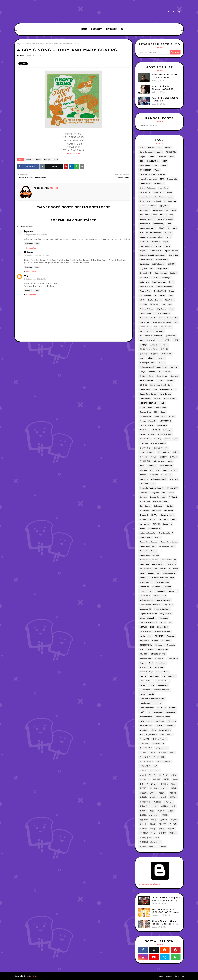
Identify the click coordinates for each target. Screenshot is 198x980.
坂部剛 (174, 788)
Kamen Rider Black (148, 318)
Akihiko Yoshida (146, 309)
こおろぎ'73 (144, 739)
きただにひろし (166, 735)
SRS (156, 412)
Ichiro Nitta (174, 255)
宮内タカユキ (164, 228)
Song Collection (36, 44)
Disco (172, 291)
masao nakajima (171, 439)
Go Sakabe (144, 511)
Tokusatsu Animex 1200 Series (152, 174)
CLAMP (161, 363)
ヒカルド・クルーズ (148, 775)
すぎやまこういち (160, 739)
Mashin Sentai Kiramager (150, 605)
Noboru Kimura (146, 407)
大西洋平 (173, 793)
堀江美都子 (170, 300)
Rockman (159, 645)
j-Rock (167, 246)
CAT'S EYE (144, 484)
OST (160, 148)
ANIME (168, 148)
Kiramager (144, 578)
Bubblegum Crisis (147, 363)
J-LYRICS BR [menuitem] (111, 29)
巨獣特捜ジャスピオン (148, 349)
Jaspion (163, 295)
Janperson (167, 524)
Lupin (166, 242)
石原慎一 (154, 354)
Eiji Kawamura (145, 295)
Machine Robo (170, 399)
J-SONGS (160, 381)
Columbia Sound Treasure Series (153, 367)
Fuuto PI (174, 273)
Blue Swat (144, 479)
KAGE (155, 278)
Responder (29, 244)
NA (170, 623)
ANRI (142, 466)
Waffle (142, 712)
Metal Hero (144, 282)
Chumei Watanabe (147, 188)
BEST (165, 161)
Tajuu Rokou (162, 685)
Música (38, 160)
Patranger (171, 636)
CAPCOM (174, 479)
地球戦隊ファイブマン (159, 788)
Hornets (143, 519)
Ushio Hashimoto (147, 708)
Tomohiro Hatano (147, 703)
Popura (155, 640)
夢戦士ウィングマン (148, 793)
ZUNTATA (159, 726)
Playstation (144, 640)
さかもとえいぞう (161, 448)
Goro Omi (169, 511)
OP (155, 327)
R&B (141, 331)
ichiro (153, 730)
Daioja (142, 372)
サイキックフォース (167, 752)
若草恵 (153, 829)
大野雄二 (143, 251)
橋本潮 (171, 811)
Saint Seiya (144, 264)
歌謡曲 (165, 815)
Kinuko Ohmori (169, 573)
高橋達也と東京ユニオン (149, 838)
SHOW (158, 246)
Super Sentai (145, 166)
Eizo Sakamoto (161, 273)
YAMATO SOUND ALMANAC (151, 336)
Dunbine (152, 372)
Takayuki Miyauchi (165, 219)
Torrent (172, 416)
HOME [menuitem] (84, 29)
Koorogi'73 (144, 587)
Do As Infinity (168, 493)
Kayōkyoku (171, 564)
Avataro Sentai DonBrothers (151, 237)
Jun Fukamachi (154, 528)
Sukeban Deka (162, 672)
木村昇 (153, 457)
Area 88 (143, 475)
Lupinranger (160, 591)
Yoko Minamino (146, 717)
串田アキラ (164, 206)
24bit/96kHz (145, 224)
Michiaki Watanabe (148, 618)
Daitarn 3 (143, 493)
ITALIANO (164, 519)
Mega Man (168, 605)
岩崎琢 (163, 797)
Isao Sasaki (144, 278)
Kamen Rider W (146, 260)
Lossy (154, 215)
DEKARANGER (172, 488)
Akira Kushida (170, 201)
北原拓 (174, 784)
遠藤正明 (172, 264)
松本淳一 (143, 811)
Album (29, 160)
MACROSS (173, 591)
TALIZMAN (154, 676)
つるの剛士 (144, 744)
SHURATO (150, 649)
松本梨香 (143, 304)
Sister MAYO (173, 658)
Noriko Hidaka (146, 636)
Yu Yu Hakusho (146, 721)
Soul (151, 663)
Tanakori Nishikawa (162, 690)
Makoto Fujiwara (146, 600)
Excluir (37, 244)
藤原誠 (162, 829)
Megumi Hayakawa (162, 609)
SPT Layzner (163, 649)
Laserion (167, 587)
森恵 (152, 811)
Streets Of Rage (146, 672)
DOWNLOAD (74, 154)
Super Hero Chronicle (163, 192)
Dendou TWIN (160, 291)
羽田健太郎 (155, 304)
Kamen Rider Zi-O (168, 560)
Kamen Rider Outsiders (149, 555)
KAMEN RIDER (145, 170)
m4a (141, 340)
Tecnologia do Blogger (160, 882)
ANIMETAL (144, 215)
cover (170, 197)
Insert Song (163, 188)
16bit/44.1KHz (159, 461)
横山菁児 (161, 811)
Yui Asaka (160, 721)
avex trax (144, 730)
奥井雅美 (143, 797)
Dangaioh (155, 493)
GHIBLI (142, 376)
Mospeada (164, 618)
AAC (142, 358)
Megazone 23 (145, 609)
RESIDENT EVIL (146, 645)
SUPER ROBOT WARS (155, 331)
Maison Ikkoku (160, 596)
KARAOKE (156, 242)
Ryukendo (171, 645)
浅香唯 (154, 820)
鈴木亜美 (162, 833)
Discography (159, 224)
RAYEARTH (166, 640)
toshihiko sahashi (158, 443)
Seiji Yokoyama (158, 264)
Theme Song (145, 197)
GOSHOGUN (145, 502)
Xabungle (167, 430)
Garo (151, 376)
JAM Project (145, 210)
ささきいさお (152, 340)
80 (164, 304)
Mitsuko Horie (162, 260)
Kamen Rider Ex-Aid (169, 542)
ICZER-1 (153, 519)
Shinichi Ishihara (146, 286)
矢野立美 (174, 457)
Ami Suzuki (155, 470)
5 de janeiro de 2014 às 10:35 (36, 235)
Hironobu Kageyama (148, 179)
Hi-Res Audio (145, 183)
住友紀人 (164, 784)
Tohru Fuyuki (160, 416)
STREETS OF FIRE (158, 654)
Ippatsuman (145, 524)
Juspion (170, 381)
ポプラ (174, 775)
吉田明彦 (154, 345)
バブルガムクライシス (148, 766)
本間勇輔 (165, 806)
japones (28, 231)
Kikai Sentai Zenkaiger (162, 322)
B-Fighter (154, 475)
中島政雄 (156, 779)
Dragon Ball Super (158, 497)
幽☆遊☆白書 (145, 802)
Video (157, 170)
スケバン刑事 (145, 757)
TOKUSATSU (171, 152)
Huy (26, 276)
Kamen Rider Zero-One (168, 318)
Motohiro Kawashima (148, 623)
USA (159, 703)
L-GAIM (157, 399)
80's (175, 228)
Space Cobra (145, 667)
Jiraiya (142, 528)
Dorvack (143, 497)
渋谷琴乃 (174, 820)
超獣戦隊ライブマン (148, 833)
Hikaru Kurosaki (146, 381)
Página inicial (22, 44)
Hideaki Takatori (146, 313)
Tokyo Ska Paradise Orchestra (152, 699)
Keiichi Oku (144, 322)
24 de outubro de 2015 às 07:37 (37, 256)
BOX (142, 161)
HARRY (154, 515)
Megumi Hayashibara (148, 614)
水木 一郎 (143, 354)
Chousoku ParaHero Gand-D (152, 488)
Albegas (143, 470)
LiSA (150, 591)
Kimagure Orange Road (150, 573)
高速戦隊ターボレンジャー (150, 842)
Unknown (29, 252)
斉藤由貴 (157, 802)
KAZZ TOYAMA (146, 537)
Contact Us (179, 976)
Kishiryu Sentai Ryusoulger (163, 578)
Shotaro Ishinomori (165, 286)
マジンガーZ (145, 779)
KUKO (158, 537)
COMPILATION (153, 161)
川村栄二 (164, 345)
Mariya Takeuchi (164, 600)
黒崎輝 (163, 847)
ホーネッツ (163, 775)
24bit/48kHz (145, 192)
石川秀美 (173, 824)
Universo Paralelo (154, 233)
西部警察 (171, 829)
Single (142, 157)
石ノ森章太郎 (145, 461)
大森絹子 (162, 793)
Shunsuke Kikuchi (147, 219)
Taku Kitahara (145, 416)
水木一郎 (168, 233)
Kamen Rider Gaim (168, 390)
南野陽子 (143, 788)
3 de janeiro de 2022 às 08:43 (36, 279)
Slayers (143, 663)
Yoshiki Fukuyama (147, 434)
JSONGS (20, 56)
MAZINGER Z (145, 596)
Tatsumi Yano (145, 291)
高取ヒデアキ (167, 354)
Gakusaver (158, 506)
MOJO (142, 300)
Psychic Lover (166, 327)
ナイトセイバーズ (163, 761)
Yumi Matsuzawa (165, 434)
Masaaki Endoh (167, 215)
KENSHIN (143, 385)
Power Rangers (146, 246)
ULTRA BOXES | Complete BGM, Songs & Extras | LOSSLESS (166, 899)
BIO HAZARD (167, 475)
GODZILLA (144, 242)
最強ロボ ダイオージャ (149, 806)
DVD (152, 269)
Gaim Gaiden (145, 506)
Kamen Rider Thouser (149, 560)
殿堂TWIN (144, 820)
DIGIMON (174, 367)
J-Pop (142, 206)
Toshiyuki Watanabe (148, 421)
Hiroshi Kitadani (163, 313)
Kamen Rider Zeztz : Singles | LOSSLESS (163, 88)
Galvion (170, 506)
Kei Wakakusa (145, 569)
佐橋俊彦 (143, 345)
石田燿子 (143, 829)
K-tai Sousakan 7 (166, 533)
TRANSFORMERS (146, 681)
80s (141, 233)
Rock (171, 282)
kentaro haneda (155, 300)
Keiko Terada (160, 569)
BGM (169, 237)
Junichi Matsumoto (147, 533)
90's (170, 304)
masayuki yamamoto (148, 735)
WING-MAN (144, 430)
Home (160, 976)
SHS (141, 649)
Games (164, 166)
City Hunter (161, 309)
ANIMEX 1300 (156, 251)
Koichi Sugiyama (162, 582)
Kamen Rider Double (148, 390)
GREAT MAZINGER (161, 502)
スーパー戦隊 (159, 757)
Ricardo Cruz (145, 412)
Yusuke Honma (146, 726)
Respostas (31, 248)
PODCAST (159, 636)
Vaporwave (162, 425)
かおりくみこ (145, 448)
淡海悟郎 (163, 820)
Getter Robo (162, 376)
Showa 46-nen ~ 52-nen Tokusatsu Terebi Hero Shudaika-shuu (164, 922)
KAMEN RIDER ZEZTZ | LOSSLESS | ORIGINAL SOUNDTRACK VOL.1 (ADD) (164, 911)
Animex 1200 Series (166, 157)
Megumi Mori (166, 614)
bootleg (158, 439)
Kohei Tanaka (165, 394)
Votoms (172, 708)
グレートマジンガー (148, 752)
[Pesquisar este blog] (154, 52)
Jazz (169, 224)
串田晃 (166, 779)
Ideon (173, 519)
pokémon (144, 443)
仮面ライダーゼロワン (148, 784)
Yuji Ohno (152, 206)
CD (153, 484)
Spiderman (159, 667)
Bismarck (161, 358)
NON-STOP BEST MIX (148, 403)
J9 (155, 295)
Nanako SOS (162, 627)
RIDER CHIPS (161, 407)
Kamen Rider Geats (148, 546)
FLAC (142, 148)
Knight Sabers (146, 582)
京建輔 (175, 779)
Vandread (161, 708)
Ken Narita (174, 569)
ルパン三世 (165, 340)
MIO (171, 295)
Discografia (172, 179)
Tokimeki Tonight (147, 694)
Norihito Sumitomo (163, 632)
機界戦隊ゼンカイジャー (149, 815)
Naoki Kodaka (145, 632)
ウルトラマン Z (158, 744)
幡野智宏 (173, 797)
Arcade (174, 470)
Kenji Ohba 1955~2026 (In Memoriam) (165, 99)
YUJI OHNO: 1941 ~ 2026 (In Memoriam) (165, 76)
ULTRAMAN (159, 183)
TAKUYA (143, 676)
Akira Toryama (166, 466)
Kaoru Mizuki (158, 564)
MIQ (176, 322)
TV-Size (143, 685)
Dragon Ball (162, 269)
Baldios (150, 358)
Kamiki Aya (144, 564)
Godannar (157, 511)
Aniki (165, 470)
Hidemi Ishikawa (167, 515)
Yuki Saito (172, 721)
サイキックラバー (147, 452)
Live (156, 166)
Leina (142, 591)
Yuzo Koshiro (145, 439)
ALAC (170, 461)
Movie (163, 623)
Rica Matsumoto (159, 282)
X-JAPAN (156, 430)
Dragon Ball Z (145, 273)
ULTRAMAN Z (165, 421)
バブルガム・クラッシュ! (149, 770)
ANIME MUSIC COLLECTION (165, 210)
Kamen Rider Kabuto (148, 551)
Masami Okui (145, 327)
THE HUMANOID (169, 676)
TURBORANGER (163, 681)
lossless (151, 148)
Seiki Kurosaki (146, 658)
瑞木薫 (153, 824)
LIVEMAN (156, 587)
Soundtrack (161, 663)
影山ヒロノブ (145, 201)
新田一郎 (164, 349)
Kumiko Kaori (145, 399)
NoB (162, 403)
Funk (172, 309)
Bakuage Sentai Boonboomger (153, 255)
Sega (163, 412)
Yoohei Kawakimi (163, 717)
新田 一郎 (143, 457)
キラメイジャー (162, 748)
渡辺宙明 (157, 201)
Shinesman (159, 658)
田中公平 (163, 824)
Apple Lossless (171, 251)
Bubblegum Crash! (159, 479)
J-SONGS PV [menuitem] (96, 29)
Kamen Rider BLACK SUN (161, 385)
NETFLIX (143, 627)
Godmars (174, 376)
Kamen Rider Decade (148, 542)
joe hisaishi (171, 336)
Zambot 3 (171, 726)
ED (160, 372)
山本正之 (154, 797)
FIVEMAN (173, 497)
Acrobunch (152, 466)
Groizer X (144, 515)
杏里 (174, 806)
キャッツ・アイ (146, 748)
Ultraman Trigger (147, 425)
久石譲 (176, 340)
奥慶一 (176, 452)
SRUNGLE (144, 654)
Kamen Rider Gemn (167, 546)
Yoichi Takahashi (155, 712)
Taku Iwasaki (145, 690)
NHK (152, 627)
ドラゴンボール (163, 452)
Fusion (167, 372)
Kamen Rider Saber (148, 228)
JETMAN (156, 524)
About (169, 976)
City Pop (143, 269)
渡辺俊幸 (163, 457)
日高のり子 (169, 802)
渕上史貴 (143, 824)
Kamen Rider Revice (148, 394)
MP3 (162, 179)
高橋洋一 (173, 833)
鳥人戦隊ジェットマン (148, 847)
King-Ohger (166, 278)
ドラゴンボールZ (146, 761)
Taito (152, 685)
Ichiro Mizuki (159, 197)
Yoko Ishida (171, 712)
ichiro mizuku (165, 730)
